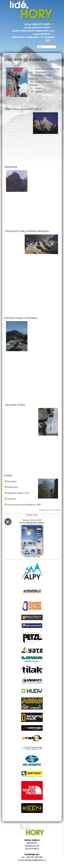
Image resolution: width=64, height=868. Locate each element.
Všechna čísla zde (32, 557)
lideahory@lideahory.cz (35, 860)
